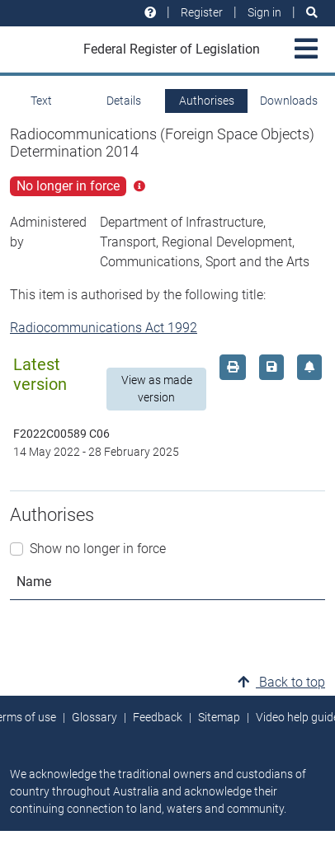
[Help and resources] (150, 13)
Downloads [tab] (289, 101)
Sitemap (219, 717)
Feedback (158, 717)
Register (202, 12)
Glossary (94, 717)
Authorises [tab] (207, 101)
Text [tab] (41, 101)
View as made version (157, 389)
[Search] (312, 13)
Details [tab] (124, 101)
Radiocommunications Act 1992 (104, 328)
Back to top (281, 682)
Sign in (264, 12)
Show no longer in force (98, 549)
